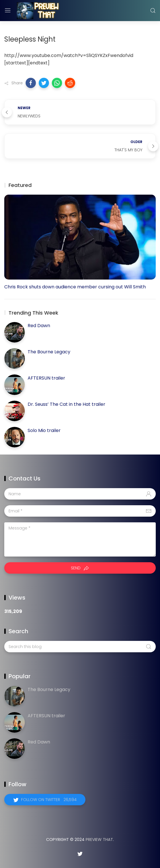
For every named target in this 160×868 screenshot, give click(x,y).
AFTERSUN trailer (46, 378)
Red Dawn (39, 326)
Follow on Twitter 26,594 (49, 800)
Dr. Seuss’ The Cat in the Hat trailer (66, 404)
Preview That (99, 840)
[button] (31, 83)
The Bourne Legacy (49, 352)
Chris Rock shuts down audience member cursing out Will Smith (75, 287)
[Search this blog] (80, 647)
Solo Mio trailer (44, 430)
